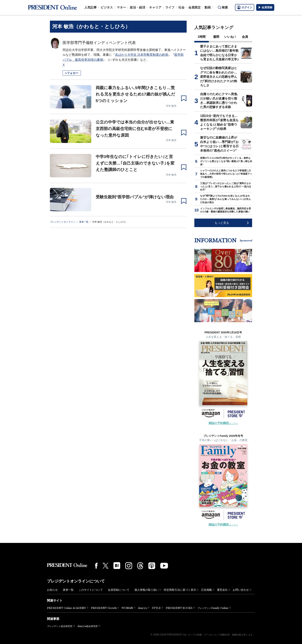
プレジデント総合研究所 (60, 626)
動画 (208, 7)
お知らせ (52, 590)
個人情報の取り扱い (147, 590)
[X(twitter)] (106, 566)
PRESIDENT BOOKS (179, 608)
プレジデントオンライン (63, 222)
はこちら (223, 423)
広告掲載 (206, 590)
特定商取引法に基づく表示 (180, 590)
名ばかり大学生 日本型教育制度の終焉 (142, 55)
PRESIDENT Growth (104, 608)
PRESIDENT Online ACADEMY (66, 608)
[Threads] (140, 566)
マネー (121, 7)
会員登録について (119, 590)
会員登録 (265, 7)
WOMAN (127, 608)
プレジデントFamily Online (213, 608)
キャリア (155, 7)
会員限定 (195, 7)
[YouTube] (164, 566)
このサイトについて (91, 590)
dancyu (142, 608)
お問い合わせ (241, 590)
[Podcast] (152, 566)
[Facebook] (96, 566)
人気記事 (91, 7)
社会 (181, 7)
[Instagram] (129, 566)
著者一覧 (84, 222)
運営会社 (222, 590)
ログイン (245, 7)
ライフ (170, 7)
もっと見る (222, 223)
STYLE (156, 608)
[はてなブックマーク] (117, 566)
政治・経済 (138, 7)
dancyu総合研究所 (88, 626)
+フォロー (72, 73)
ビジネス (107, 7)
